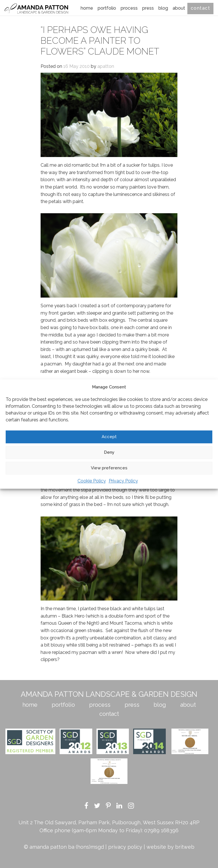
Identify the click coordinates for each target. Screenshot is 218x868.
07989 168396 (161, 830)
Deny (109, 452)
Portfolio (107, 8)
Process (129, 8)
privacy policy (125, 847)
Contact (201, 8)
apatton (106, 66)
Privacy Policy (123, 481)
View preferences (109, 468)
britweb (185, 847)
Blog (163, 8)
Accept (109, 437)
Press (148, 8)
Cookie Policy (92, 481)
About (179, 8)
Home (87, 8)
